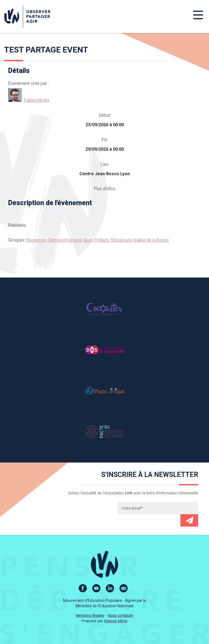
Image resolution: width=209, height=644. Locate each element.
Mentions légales (90, 615)
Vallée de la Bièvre (151, 240)
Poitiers (101, 240)
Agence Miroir (116, 621)
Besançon (36, 240)
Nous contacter (121, 615)
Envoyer (189, 520)
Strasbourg (121, 240)
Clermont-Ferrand (64, 240)
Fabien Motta (37, 100)
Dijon (88, 240)
